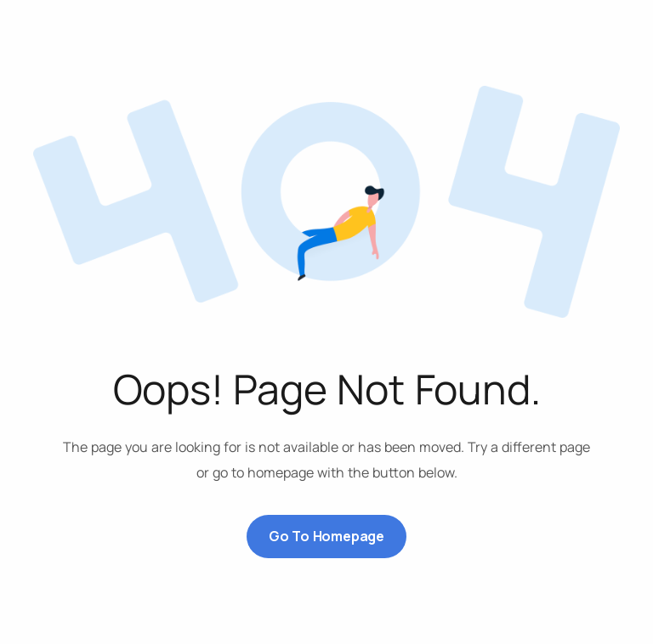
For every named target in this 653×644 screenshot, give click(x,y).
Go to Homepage (326, 536)
